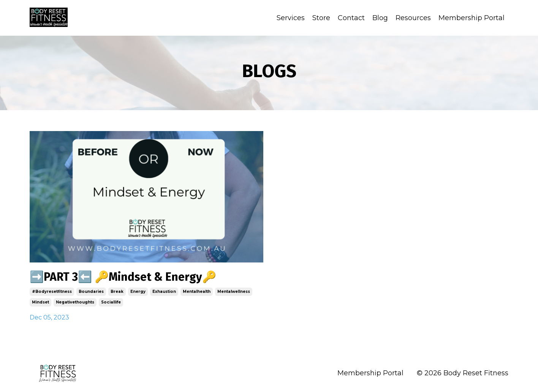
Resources (413, 18)
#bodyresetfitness (52, 292)
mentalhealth (197, 292)
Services (291, 18)
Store (321, 18)
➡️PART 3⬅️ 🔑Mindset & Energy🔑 (123, 277)
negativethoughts (75, 302)
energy (138, 292)
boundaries (91, 292)
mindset (40, 302)
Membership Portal (472, 18)
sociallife (111, 302)
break (117, 292)
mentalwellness (234, 292)
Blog (380, 18)
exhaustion (164, 292)
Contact (351, 18)
